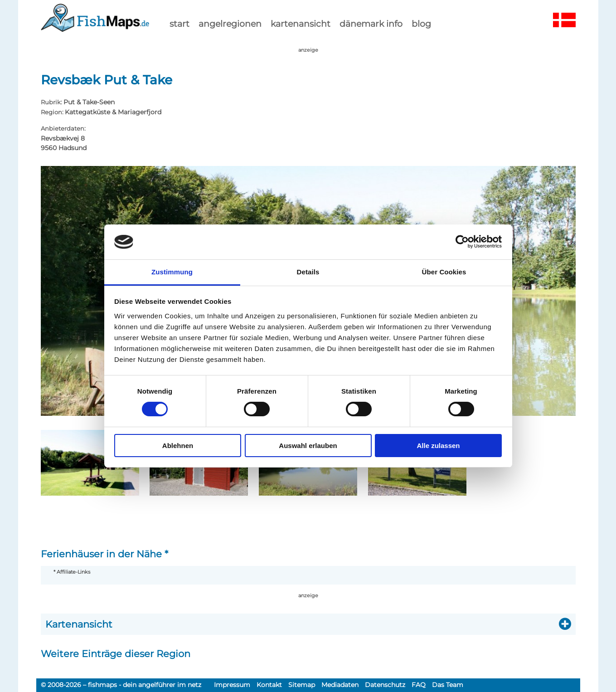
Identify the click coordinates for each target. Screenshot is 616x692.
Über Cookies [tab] (444, 272)
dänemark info (371, 24)
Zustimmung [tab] (172, 272)
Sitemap (302, 685)
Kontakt (269, 685)
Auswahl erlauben (308, 446)
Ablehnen (178, 446)
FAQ (419, 685)
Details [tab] (308, 272)
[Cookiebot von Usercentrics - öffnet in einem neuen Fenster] (462, 242)
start (179, 24)
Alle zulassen (438, 446)
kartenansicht (301, 24)
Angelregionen (230, 24)
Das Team (448, 685)
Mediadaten (340, 685)
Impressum (232, 685)
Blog (421, 24)
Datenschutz (385, 685)
